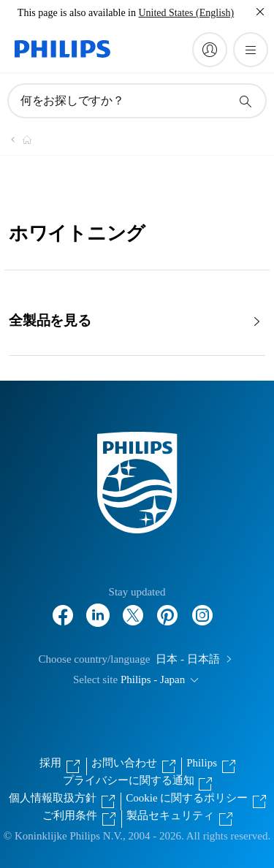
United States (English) (186, 13)
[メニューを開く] (251, 50)
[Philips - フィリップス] (18, 140)
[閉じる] (260, 12)
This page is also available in (77, 13)
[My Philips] (210, 50)
